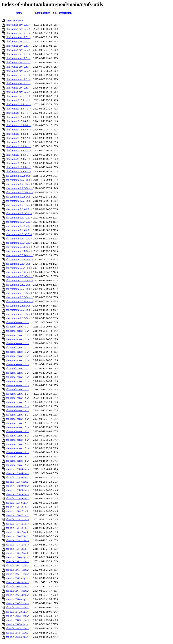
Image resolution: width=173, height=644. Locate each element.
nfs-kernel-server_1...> (17, 322)
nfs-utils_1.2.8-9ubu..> (18, 486)
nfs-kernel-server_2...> (17, 394)
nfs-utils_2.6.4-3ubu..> (18, 582)
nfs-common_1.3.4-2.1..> (19, 209)
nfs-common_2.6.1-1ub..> (19, 247)
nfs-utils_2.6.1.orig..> (17, 578)
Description (65, 13)
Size (55, 13)
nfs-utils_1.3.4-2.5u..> (17, 532)
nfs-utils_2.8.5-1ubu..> (18, 628)
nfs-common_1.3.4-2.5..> (19, 234)
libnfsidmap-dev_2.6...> (18, 25)
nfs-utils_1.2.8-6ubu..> (18, 469)
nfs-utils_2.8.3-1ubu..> (18, 616)
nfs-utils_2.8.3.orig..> (17, 624)
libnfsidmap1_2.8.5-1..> (18, 159)
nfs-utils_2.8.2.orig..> (17, 612)
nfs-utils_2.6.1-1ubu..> (18, 561)
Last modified (43, 13)
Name (19, 13)
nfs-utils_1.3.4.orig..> (17, 557)
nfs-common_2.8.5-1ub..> (19, 306)
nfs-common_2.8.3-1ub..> (19, 289)
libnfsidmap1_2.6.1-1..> (18, 100)
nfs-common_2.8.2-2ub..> (19, 280)
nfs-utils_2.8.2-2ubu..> (18, 603)
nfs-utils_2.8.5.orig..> (17, 637)
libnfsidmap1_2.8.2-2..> (18, 134)
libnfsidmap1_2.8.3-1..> (18, 142)
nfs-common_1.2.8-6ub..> (19, 176)
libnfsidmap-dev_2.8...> (18, 58)
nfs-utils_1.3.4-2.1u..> (17, 507)
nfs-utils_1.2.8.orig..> (17, 503)
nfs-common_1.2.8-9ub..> (19, 192)
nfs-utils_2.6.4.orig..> (17, 599)
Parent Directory (14, 21)
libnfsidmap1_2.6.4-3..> (18, 117)
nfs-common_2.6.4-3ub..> (19, 264)
